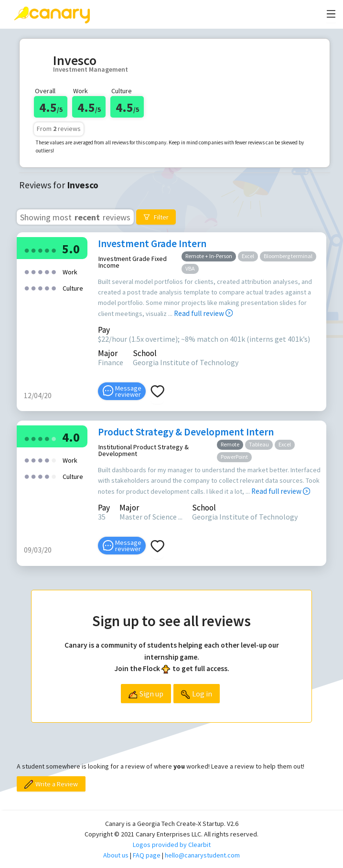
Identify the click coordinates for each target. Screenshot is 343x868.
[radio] (27, 250)
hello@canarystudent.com (202, 855)
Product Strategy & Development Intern (186, 432)
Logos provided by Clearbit (172, 845)
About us (116, 855)
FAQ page (147, 855)
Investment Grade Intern (152, 244)
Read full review (203, 313)
